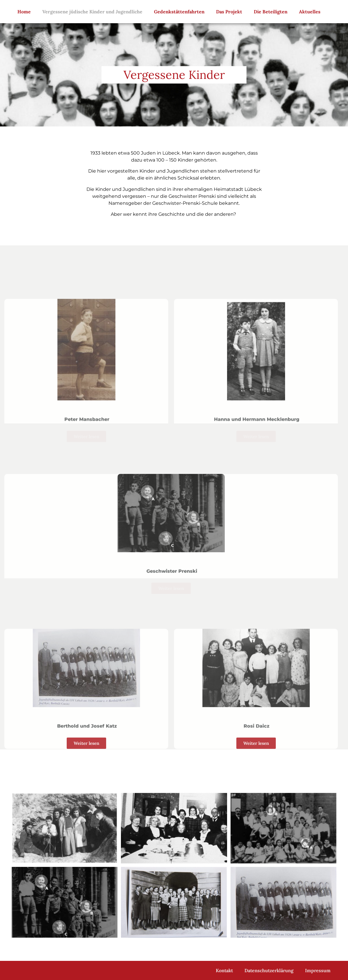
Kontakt (224, 970)
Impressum (318, 970)
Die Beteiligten (271, 12)
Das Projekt (229, 12)
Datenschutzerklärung (269, 970)
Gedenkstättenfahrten (179, 12)
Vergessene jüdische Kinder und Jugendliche (92, 12)
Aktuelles (310, 12)
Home (24, 12)
